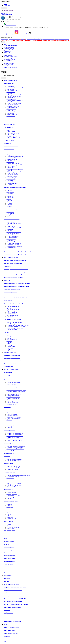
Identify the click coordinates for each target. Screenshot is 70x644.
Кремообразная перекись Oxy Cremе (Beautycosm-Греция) (17, 283)
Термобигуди (10, 529)
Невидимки (10, 507)
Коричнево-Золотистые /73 (14, 245)
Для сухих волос (11, 308)
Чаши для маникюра (12, 400)
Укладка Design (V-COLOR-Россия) (12, 358)
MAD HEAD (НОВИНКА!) (10, 119)
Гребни (9, 514)
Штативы (9, 427)
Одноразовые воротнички (10, 533)
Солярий (6, 66)
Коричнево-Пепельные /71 (14, 243)
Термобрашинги (11, 519)
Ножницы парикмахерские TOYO (15, 448)
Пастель (9, 202)
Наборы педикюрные (12, 403)
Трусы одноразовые (8, 553)
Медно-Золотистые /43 (13, 236)
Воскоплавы (7, 610)
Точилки (9, 420)
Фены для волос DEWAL (13, 466)
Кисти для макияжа (12, 413)
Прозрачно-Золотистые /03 (14, 232)
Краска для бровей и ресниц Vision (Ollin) (13, 263)
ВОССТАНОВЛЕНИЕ (13, 133)
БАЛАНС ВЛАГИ (11, 136)
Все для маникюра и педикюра (11, 62)
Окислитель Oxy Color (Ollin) (10, 292)
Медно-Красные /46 (12, 238)
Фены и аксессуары (8, 463)
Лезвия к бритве (11, 450)
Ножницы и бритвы (8, 443)
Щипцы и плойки (8, 481)
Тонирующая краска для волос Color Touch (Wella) (15, 255)
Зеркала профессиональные (14, 383)
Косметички (10, 478)
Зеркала (6, 380)
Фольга (6, 536)
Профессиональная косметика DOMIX (13, 590)
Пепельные (10, 193)
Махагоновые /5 (11, 239)
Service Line (10, 348)
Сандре (9, 199)
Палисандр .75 (11, 98)
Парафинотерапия (8, 65)
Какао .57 (9, 102)
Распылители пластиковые (14, 461)
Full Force (9, 341)
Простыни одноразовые (9, 558)
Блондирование (7, 51)
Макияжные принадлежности (11, 410)
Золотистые (10, 196)
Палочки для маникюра (13, 393)
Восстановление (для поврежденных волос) (18, 325)
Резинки (9, 377)
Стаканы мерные (11, 497)
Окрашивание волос (9, 490)
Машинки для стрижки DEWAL (15, 433)
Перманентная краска (9, 47)
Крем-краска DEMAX (9, 83)
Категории (4, 78)
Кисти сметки (7, 407)
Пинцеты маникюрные (13, 396)
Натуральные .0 (11, 86)
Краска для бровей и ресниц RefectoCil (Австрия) (15, 260)
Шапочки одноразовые (9, 570)
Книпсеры (10, 401)
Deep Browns (10, 215)
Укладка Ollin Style (8, 367)
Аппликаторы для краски (13, 495)
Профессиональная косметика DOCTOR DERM (15, 587)
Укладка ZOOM (8, 143)
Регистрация (7, 5)
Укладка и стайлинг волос (10, 56)
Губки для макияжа (12, 414)
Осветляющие (10, 195)
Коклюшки (10, 526)
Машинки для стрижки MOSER (15, 436)
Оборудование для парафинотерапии (12, 621)
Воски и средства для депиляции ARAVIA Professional (16, 604)
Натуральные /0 (11, 222)
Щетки (9, 516)
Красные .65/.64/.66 (12, 108)
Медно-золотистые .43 (13, 106)
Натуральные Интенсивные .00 (15, 88)
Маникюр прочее (11, 404)
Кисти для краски (11, 493)
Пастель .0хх (10, 113)
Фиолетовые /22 (11, 226)
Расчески (9, 513)
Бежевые (9, 200)
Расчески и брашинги (9, 510)
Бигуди (9, 524)
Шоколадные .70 (11, 99)
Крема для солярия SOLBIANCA (11, 627)
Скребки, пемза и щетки (13, 397)
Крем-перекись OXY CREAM (10, 122)
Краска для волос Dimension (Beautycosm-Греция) (15, 187)
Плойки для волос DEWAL (14, 485)
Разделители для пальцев (13, 398)
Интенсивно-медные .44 (13, 105)
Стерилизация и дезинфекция (11, 67)
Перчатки (6, 544)
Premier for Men (11, 347)
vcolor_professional (22, 34)
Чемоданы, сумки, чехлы (9, 472)
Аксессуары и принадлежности (11, 58)
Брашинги (10, 517)
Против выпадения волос (13, 311)
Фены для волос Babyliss (13, 468)
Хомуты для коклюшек (13, 527)
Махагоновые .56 (11, 109)
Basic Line (10, 337)
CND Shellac (7, 579)
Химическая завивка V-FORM (11, 146)
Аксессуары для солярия (9, 630)
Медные (9, 206)
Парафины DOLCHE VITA (10, 616)
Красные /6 (10, 240)
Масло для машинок (12, 439)
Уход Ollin (6, 332)
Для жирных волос (12, 312)
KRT (8, 344)
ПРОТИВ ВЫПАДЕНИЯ (13, 137)
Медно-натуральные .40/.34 (14, 103)
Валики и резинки (8, 372)
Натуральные (10, 192)
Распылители (7, 456)
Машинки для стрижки (9, 430)
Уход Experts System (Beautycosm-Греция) (13, 304)
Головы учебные (11, 426)
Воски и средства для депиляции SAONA (13, 601)
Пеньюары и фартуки (9, 453)
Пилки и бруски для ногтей (14, 394)
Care (8, 335)
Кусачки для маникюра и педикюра (16, 391)
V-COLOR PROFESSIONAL (11, 46)
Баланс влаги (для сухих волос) (15, 328)
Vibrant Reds (10, 213)
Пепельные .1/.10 (11, 89)
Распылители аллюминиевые (14, 459)
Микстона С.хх (11, 116)
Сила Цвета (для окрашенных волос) (16, 324)
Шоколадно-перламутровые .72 (15, 100)
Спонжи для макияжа (12, 416)
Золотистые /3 (11, 231)
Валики (9, 375)
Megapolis (9, 345)
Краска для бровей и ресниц (11, 50)
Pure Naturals (10, 212)
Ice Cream (9, 342)
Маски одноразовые (8, 567)
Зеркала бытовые (11, 384)
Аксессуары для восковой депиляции (12, 607)
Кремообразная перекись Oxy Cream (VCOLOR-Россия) (16, 286)
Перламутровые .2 (12, 91)
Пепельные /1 (10, 225)
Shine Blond (10, 349)
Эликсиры (10, 317)
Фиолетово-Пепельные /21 (14, 228)
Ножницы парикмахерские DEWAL (16, 446)
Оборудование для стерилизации (11, 642)
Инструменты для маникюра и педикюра (13, 387)
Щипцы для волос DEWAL (14, 484)
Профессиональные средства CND (12, 593)
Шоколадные (10, 198)
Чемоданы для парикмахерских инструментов (19, 475)
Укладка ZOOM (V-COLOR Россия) (12, 355)
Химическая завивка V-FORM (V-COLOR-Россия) (15, 298)
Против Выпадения (12, 329)
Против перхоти (11, 314)
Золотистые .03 (11, 92)
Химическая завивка (9, 54)
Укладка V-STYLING (9, 140)
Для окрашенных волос (13, 307)
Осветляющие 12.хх (12, 115)
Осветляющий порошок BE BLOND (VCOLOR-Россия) (16, 269)
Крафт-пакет (7, 636)
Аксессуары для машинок (13, 437)
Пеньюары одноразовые (9, 550)
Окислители (7, 52)
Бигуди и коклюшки (9, 521)
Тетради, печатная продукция (11, 573)
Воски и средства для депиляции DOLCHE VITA (15, 599)
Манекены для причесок (9, 423)
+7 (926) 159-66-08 (10, 25)
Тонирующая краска (9, 48)
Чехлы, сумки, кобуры (13, 477)
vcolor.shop (33, 34)
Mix (8, 216)
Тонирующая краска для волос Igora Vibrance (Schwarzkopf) (17, 252)
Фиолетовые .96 (11, 110)
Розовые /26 (10, 229)
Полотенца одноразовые (9, 556)
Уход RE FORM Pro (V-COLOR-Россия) (13, 319)
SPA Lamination (11, 351)
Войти (5, 4)
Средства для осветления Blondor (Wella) (13, 275)
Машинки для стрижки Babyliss (15, 435)
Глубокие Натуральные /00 (14, 223)
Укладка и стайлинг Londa (10, 364)
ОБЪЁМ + (9, 130)
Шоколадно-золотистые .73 (14, 95)
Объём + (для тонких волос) (14, 322)
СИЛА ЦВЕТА (11, 132)
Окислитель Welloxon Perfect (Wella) (12, 289)
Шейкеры (9, 498)
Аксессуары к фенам (12, 469)
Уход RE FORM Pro (8, 127)
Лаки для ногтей (8, 61)
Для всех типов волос (12, 315)
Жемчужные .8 (11, 112)
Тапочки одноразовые (9, 547)
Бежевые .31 (10, 93)
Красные (9, 205)
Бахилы (6, 539)
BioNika (9, 338)
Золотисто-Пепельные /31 (13, 233)
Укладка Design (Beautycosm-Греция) (12, 361)
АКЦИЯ (9, 191)
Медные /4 (10, 235)
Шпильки (9, 506)
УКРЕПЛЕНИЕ (11, 135)
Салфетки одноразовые (9, 561)
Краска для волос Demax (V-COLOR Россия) (14, 152)
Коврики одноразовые (9, 541)
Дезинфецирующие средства (10, 639)
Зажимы (9, 504)
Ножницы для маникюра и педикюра (16, 390)
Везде (5, 44)
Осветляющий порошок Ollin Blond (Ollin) (13, 278)
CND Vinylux (7, 581)
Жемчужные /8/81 (11, 248)
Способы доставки (8, 11)
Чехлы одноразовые (8, 564)
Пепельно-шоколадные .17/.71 (15, 96)
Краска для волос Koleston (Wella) (11, 209)
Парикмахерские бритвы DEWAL (15, 449)
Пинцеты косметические (13, 419)
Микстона (9, 203)
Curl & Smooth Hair (12, 340)
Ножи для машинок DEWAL (14, 440)
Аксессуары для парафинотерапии (12, 619)
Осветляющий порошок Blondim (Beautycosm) (14, 272)
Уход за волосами (8, 55)
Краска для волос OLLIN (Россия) (11, 219)
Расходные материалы (9, 59)
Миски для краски (12, 494)
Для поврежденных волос (13, 309)
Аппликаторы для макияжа (14, 417)
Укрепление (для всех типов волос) (16, 327)
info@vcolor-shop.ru (9, 34)
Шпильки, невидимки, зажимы (11, 501)
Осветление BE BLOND (9, 125)
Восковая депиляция (9, 63)
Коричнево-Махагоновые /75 (14, 246)
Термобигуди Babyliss (12, 487)
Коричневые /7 (11, 242)
